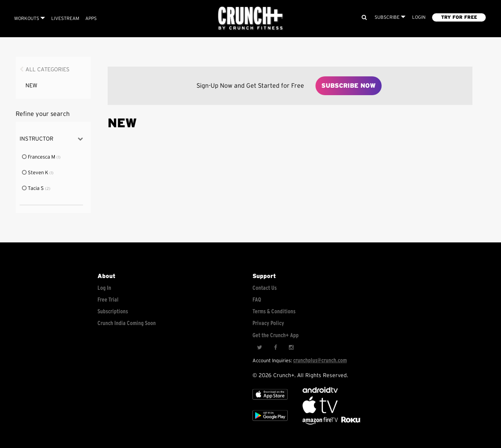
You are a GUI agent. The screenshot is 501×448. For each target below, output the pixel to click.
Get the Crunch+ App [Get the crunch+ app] (276, 335)
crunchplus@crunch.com (320, 360)
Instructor (51, 139)
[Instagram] (291, 348)
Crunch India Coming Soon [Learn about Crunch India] (127, 323)
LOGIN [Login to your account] (419, 17)
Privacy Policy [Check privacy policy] (268, 323)
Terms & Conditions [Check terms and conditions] (274, 312)
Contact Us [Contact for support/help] (265, 288)
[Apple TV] (270, 402)
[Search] (364, 17)
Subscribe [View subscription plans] (390, 17)
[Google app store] (270, 423)
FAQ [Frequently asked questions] (257, 300)
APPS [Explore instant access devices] (91, 18)
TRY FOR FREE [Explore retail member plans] (459, 17)
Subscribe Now (349, 86)
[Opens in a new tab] (321, 423)
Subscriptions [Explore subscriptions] (113, 312)
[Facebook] (275, 348)
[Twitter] (260, 348)
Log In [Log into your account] (104, 288)
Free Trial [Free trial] (108, 300)
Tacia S (33, 189)
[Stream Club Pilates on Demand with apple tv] (350, 423)
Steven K (35, 173)
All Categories (48, 70)
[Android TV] (320, 391)
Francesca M (39, 157)
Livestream (65, 18)
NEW (31, 86)
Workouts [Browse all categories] (30, 18)
